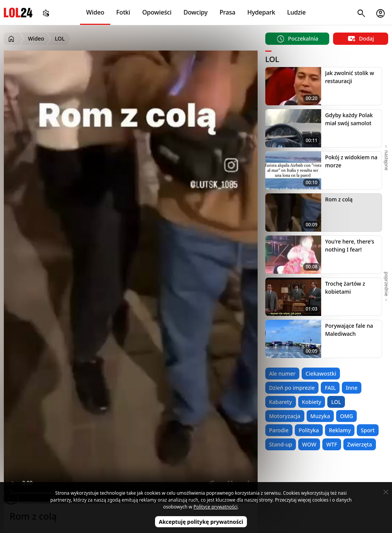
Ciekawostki (321, 374)
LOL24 (18, 12)
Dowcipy (195, 12)
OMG (346, 416)
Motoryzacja (285, 416)
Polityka (309, 430)
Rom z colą (339, 199)
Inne (352, 388)
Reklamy (340, 430)
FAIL (330, 388)
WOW (309, 444)
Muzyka (320, 416)
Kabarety (281, 402)
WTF (332, 444)
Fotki (123, 12)
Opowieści (157, 12)
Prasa (227, 12)
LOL (336, 402)
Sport (367, 430)
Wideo (95, 12)
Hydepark (261, 12)
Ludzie (296, 12)
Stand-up (281, 444)
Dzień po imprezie (292, 388)
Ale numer (282, 374)
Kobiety (312, 402)
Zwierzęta (360, 444)
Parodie (279, 430)
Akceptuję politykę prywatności (201, 522)
